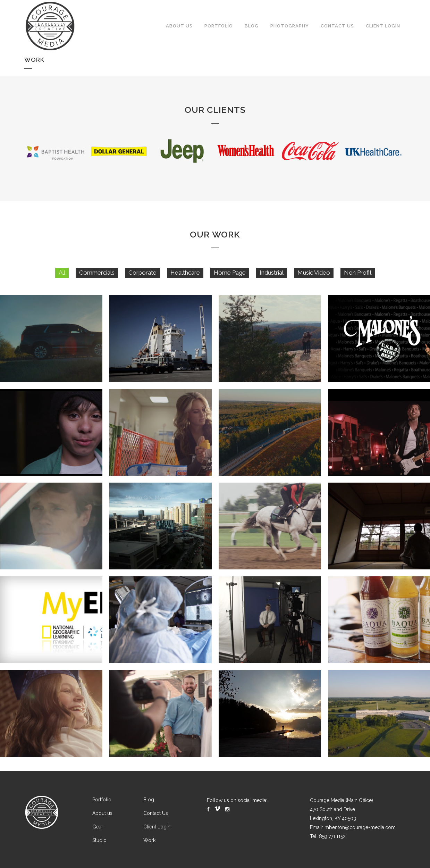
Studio (99, 840)
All (62, 279)
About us (102, 813)
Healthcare (185, 279)
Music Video (314, 279)
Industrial (272, 279)
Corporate (142, 279)
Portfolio (102, 800)
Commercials (97, 279)
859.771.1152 (332, 836)
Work (149, 840)
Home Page (230, 279)
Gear (98, 827)
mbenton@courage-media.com (360, 827)
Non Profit (358, 279)
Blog (149, 800)
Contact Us (156, 813)
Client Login (157, 827)
